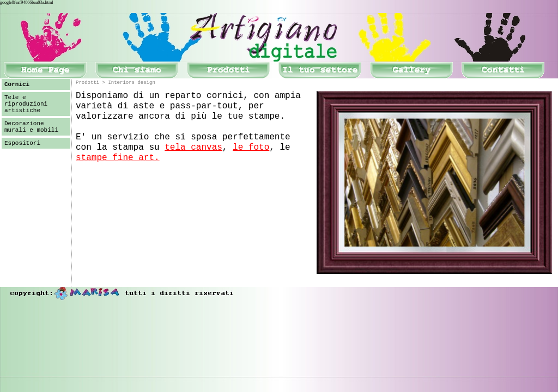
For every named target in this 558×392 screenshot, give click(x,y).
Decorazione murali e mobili (31, 127)
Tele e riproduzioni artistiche (26, 104)
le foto (251, 148)
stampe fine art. (118, 158)
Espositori (22, 143)
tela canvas (193, 148)
